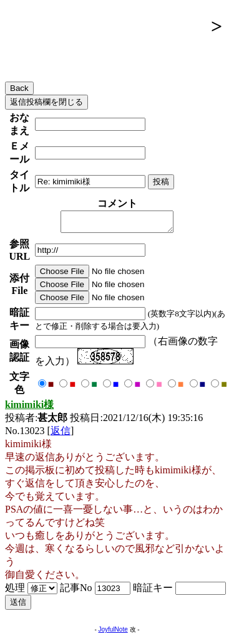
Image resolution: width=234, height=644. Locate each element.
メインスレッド (77, 54)
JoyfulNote (113, 633)
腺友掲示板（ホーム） (105, 26)
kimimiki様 (29, 408)
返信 (61, 434)
